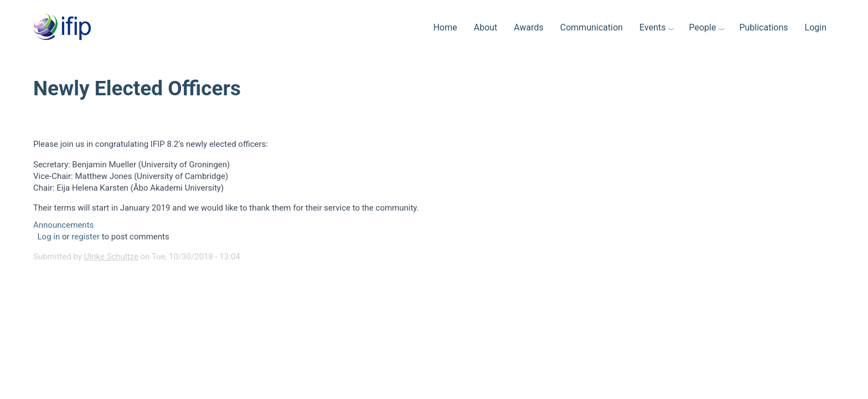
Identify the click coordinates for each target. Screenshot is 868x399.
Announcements (63, 225)
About (486, 27)
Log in (49, 237)
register (86, 237)
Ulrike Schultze (111, 257)
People (702, 27)
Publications (763, 27)
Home (445, 27)
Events (652, 27)
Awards (528, 27)
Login (816, 27)
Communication (591, 27)
